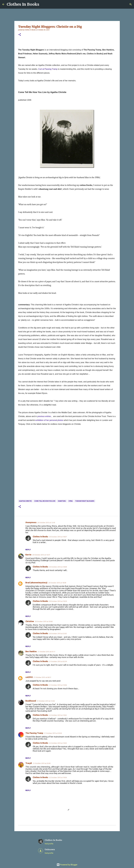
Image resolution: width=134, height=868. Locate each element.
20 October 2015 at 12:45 (46, 522)
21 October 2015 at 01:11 (46, 652)
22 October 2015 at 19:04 (58, 777)
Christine (30, 621)
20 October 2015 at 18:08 (58, 567)
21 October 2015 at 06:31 (42, 677)
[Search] (131, 4)
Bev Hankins (31, 651)
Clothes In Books (23, 4)
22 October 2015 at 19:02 (58, 715)
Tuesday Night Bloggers (85, 501)
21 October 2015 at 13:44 (46, 701)
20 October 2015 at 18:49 (57, 583)
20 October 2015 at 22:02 (58, 633)
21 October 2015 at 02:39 (58, 661)
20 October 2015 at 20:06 (44, 621)
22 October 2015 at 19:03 (58, 743)
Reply (28, 550)
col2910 (29, 677)
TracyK (29, 763)
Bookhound (31, 701)
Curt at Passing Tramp (48, 69)
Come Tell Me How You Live (45, 501)
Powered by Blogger (67, 865)
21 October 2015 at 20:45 (42, 763)
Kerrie (28, 555)
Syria (71, 501)
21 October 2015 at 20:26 (53, 733)
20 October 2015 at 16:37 (41, 555)
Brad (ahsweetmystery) (36, 583)
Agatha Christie (25, 501)
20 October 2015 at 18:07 (58, 537)
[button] (20, 35)
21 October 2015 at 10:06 (58, 685)
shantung (62, 501)
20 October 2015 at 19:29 (58, 601)
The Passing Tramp (34, 733)
